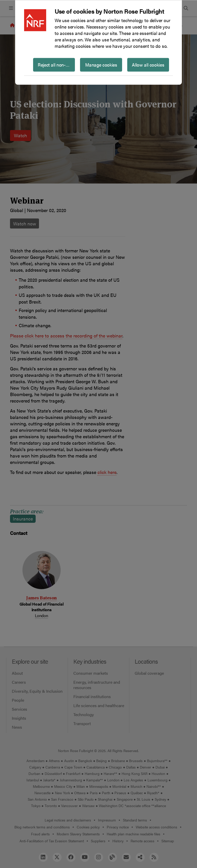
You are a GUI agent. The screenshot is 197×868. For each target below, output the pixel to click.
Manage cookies (101, 64)
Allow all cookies (148, 64)
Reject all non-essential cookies (56, 64)
